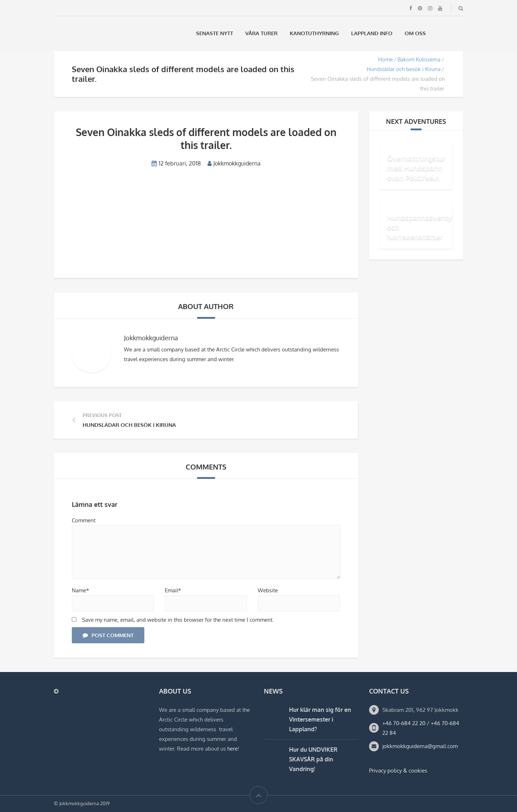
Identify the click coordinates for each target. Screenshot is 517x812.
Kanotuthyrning (314, 33)
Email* (173, 590)
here (232, 749)
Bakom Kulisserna (419, 59)
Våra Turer (261, 33)
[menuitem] (441, 33)
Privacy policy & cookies (398, 771)
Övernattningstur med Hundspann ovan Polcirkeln (416, 168)
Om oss (415, 33)
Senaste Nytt (215, 33)
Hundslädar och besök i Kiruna (404, 69)
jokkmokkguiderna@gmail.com (420, 746)
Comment (84, 520)
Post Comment (108, 635)
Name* (80, 590)
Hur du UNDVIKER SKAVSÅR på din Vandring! (313, 759)
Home (385, 59)
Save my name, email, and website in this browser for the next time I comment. (178, 620)
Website (268, 590)
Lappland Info (372, 33)
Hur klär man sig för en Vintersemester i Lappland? (320, 719)
